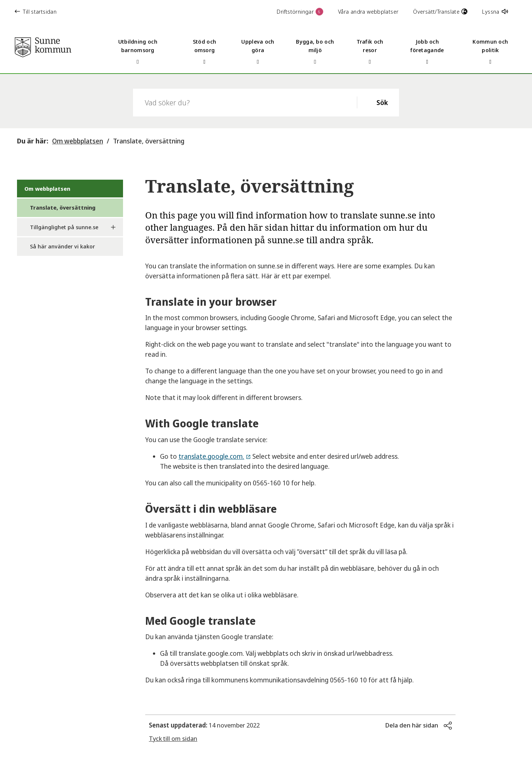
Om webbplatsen (78, 141)
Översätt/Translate (440, 11)
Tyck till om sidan (173, 738)
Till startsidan (36, 11)
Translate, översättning (149, 141)
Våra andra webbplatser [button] (368, 11)
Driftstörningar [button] (300, 12)
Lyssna (495, 11)
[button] (419, 725)
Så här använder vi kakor (62, 246)
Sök (382, 102)
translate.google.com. (211, 456)
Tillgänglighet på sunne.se (64, 227)
